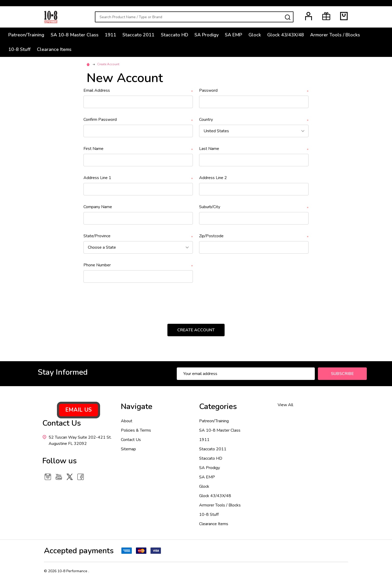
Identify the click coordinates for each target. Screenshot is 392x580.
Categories (218, 407)
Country (254, 120)
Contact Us (131, 440)
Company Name (98, 207)
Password (254, 91)
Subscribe (342, 374)
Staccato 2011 (142, 35)
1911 (113, 35)
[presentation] (126, 301)
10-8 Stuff (20, 50)
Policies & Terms (136, 430)
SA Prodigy (212, 35)
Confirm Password (138, 120)
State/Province (138, 236)
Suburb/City (254, 207)
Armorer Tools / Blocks (345, 35)
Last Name (254, 149)
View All (285, 405)
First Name (138, 149)
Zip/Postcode (254, 236)
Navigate (137, 407)
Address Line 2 (213, 178)
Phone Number (138, 265)
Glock (262, 35)
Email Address (138, 91)
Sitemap (128, 449)
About (127, 421)
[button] (79, 410)
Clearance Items (56, 50)
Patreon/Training (27, 35)
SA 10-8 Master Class (76, 35)
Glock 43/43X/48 (294, 35)
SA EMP (240, 35)
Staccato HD (179, 35)
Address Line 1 (138, 178)
